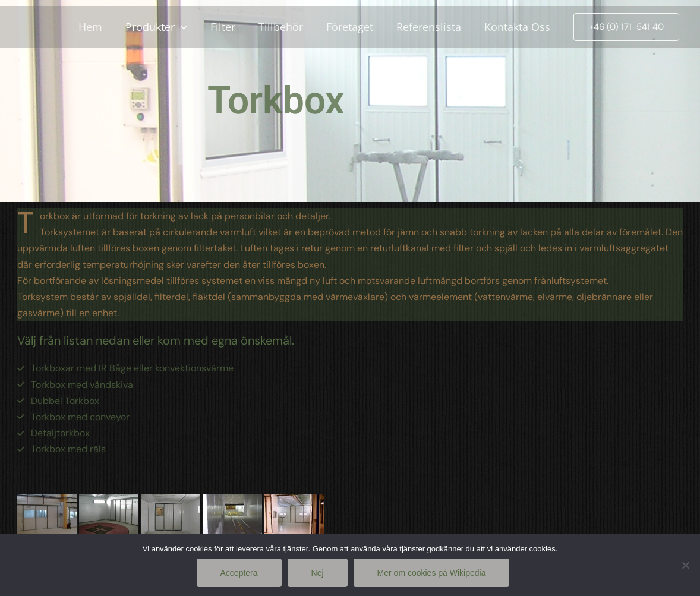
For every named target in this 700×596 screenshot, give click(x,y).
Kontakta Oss (518, 27)
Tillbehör (287, 27)
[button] (626, 27)
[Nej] (685, 565)
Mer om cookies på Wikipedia (432, 573)
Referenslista (431, 27)
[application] (190, 27)
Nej (318, 573)
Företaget (354, 27)
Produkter (166, 27)
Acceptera (239, 573)
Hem (102, 27)
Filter (231, 27)
